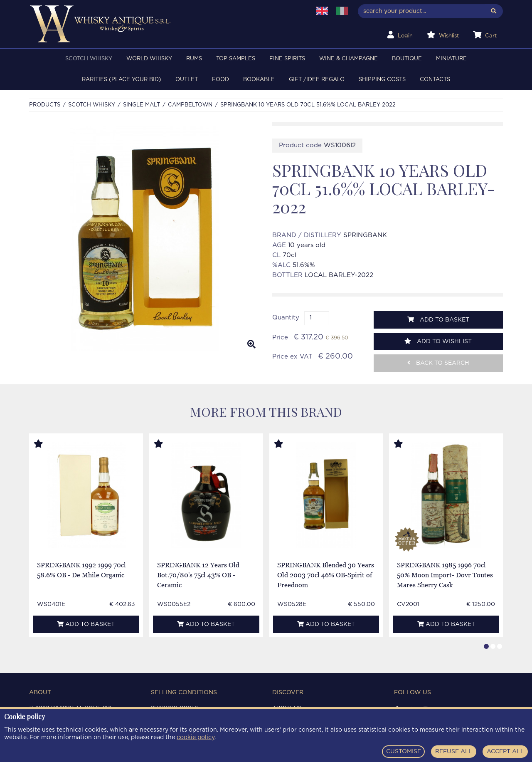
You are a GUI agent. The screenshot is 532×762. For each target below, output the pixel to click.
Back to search (438, 363)
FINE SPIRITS (287, 59)
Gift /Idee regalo (317, 80)
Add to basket (438, 320)
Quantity (286, 318)
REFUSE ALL (454, 752)
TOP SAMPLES (236, 59)
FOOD (220, 80)
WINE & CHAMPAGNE (349, 59)
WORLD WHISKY (149, 59)
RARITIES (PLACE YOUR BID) (122, 80)
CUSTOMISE (404, 752)
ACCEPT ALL (505, 752)
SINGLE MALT (142, 105)
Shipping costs (382, 80)
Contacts (435, 80)
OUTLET (187, 80)
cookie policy (196, 737)
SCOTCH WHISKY (89, 59)
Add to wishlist (438, 341)
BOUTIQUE (407, 59)
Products (45, 105)
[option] (144, 239)
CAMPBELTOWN (190, 105)
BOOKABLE (259, 80)
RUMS (194, 59)
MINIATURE (451, 59)
